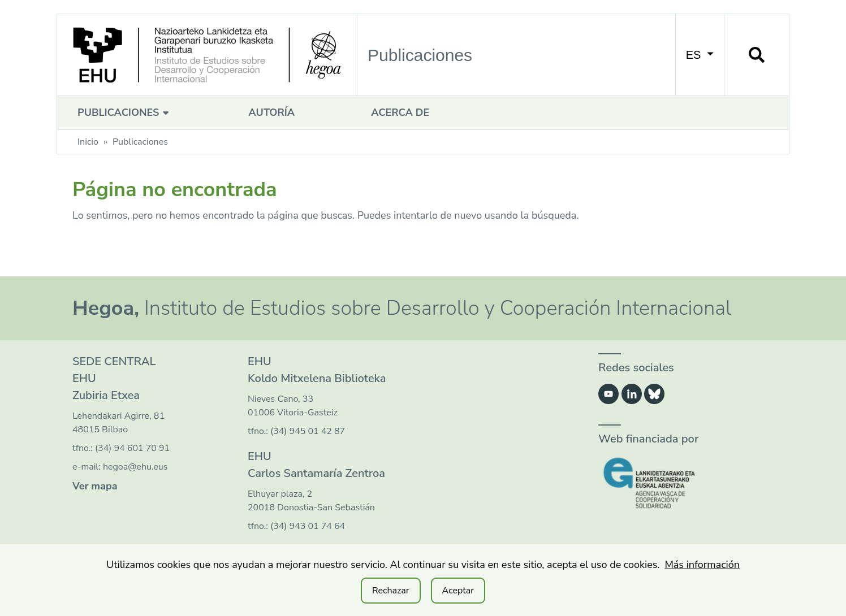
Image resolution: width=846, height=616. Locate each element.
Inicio (88, 142)
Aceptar (458, 591)
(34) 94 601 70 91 (132, 448)
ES (700, 55)
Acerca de (400, 112)
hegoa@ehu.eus (135, 467)
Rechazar (391, 591)
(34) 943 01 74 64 (308, 526)
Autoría (271, 112)
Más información (702, 565)
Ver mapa (95, 486)
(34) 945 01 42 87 (308, 431)
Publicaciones (125, 112)
